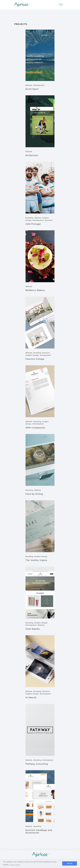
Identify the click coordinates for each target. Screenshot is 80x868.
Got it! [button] (70, 863)
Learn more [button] (15, 865)
